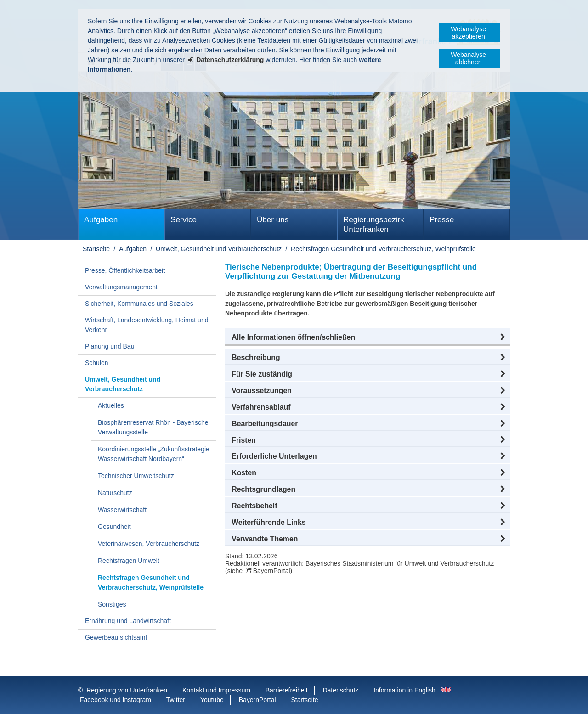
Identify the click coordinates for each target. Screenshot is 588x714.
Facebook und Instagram (116, 700)
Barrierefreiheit (287, 690)
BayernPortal (272, 571)
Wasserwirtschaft (122, 510)
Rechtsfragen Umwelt (129, 561)
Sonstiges (112, 604)
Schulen (97, 363)
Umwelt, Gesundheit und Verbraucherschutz (219, 249)
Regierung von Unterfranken (127, 690)
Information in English (404, 690)
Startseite (96, 249)
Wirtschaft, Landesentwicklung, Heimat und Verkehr (147, 325)
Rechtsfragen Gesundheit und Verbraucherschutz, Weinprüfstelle (383, 249)
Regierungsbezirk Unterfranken (374, 225)
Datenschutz (340, 690)
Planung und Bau (110, 346)
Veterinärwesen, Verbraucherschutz (149, 544)
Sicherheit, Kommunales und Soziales (139, 304)
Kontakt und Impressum (216, 690)
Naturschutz (115, 493)
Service (184, 220)
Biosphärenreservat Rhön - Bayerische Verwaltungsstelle (153, 427)
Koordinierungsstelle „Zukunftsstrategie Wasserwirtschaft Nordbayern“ (154, 454)
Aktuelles (111, 405)
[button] (367, 337)
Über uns (273, 220)
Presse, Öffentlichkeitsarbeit (125, 270)
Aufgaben (101, 220)
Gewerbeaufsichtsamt (116, 637)
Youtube (212, 700)
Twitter (176, 700)
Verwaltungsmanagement (121, 287)
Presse (442, 220)
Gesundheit (114, 527)
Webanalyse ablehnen (468, 58)
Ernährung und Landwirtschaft (128, 621)
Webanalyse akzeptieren (468, 33)
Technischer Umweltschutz (136, 476)
